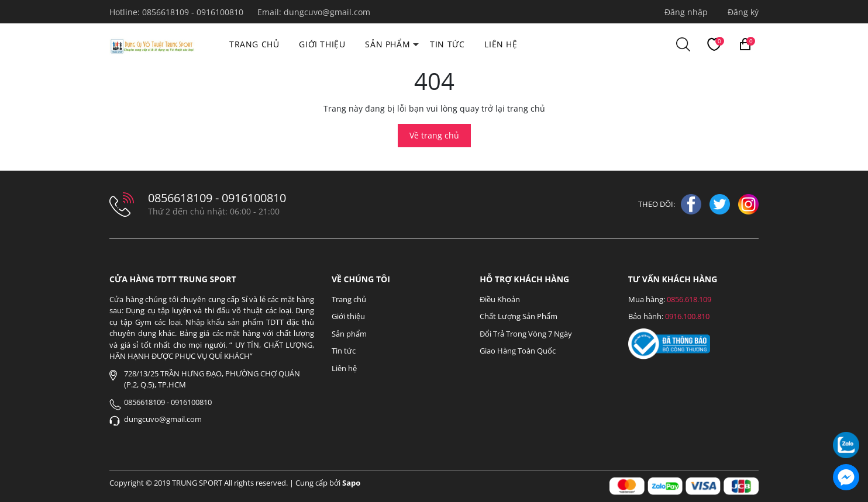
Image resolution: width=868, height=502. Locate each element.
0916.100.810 (687, 316)
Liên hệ (501, 44)
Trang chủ (254, 44)
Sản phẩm (387, 44)
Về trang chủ (434, 135)
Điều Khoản (500, 299)
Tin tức (447, 44)
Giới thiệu (322, 44)
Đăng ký (743, 12)
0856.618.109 (689, 299)
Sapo (351, 483)
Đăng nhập (686, 12)
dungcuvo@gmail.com (327, 12)
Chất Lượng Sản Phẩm (519, 316)
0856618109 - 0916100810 (194, 12)
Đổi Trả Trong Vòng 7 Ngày (526, 334)
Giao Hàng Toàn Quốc (518, 351)
